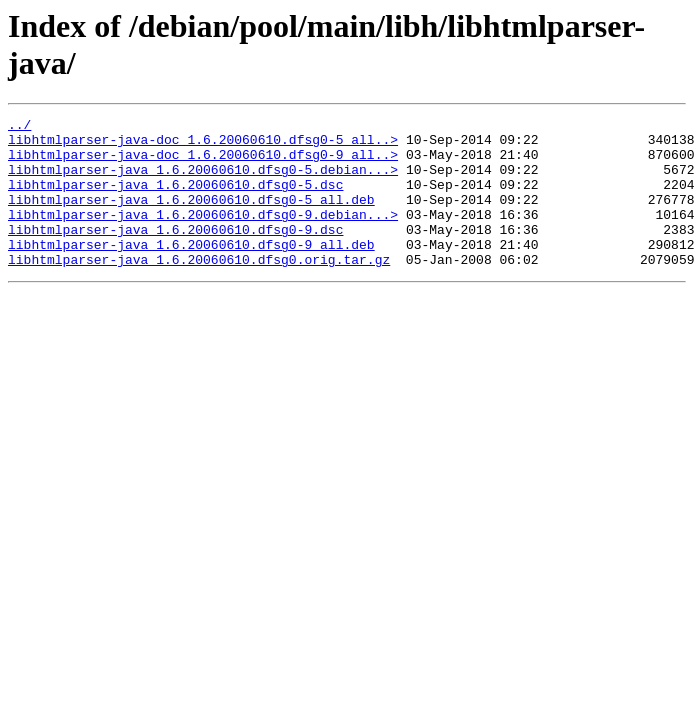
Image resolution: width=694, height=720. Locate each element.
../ (19, 127)
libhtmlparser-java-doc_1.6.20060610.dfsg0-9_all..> (203, 163)
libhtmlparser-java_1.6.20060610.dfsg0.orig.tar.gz (199, 289)
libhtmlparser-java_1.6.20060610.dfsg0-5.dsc (175, 199)
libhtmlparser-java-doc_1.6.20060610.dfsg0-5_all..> (203, 145)
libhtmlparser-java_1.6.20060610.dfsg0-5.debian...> (203, 181)
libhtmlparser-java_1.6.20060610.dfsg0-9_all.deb (191, 271)
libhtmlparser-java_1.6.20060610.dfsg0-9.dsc (175, 253)
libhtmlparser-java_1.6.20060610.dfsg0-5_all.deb (191, 217)
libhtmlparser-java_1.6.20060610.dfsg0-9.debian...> (203, 235)
